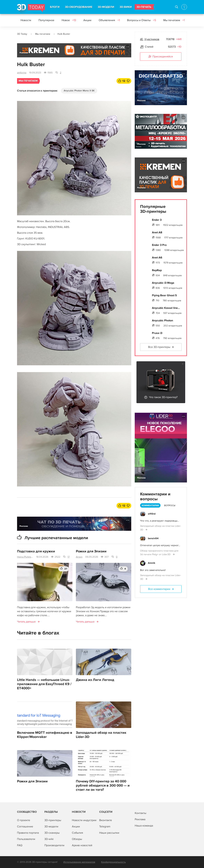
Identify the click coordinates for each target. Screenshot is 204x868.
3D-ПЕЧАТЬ (144, 7)
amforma (22, 73)
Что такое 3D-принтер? (163, 397)
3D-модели (51, 827)
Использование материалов (79, 862)
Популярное (46, 20)
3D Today (22, 34)
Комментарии (150, 505)
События (77, 833)
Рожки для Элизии (91, 551)
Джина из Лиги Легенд (95, 680)
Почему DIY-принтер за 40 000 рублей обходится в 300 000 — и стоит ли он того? (103, 786)
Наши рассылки (109, 833)
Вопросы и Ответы (142, 20)
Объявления (109, 20)
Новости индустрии (84, 820)
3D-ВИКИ (126, 7)
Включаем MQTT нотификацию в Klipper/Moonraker (45, 735)
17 (69, 557)
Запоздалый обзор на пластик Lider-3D (101, 735)
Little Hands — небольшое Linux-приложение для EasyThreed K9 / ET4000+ (44, 684)
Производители (54, 845)
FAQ (20, 845)
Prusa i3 (157, 333)
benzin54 (153, 538)
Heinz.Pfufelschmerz (25, 557)
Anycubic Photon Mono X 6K (79, 91)
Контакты (140, 813)
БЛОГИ (55, 7)
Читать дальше (26, 622)
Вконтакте (106, 820)
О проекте (24, 820)
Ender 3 (157, 220)
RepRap (157, 270)
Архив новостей (82, 845)
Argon (79, 557)
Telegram (105, 827)
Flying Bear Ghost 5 (164, 295)
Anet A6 (157, 258)
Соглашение (25, 827)
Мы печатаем (174, 20)
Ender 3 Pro (159, 245)
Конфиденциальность (113, 862)
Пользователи (26, 839)
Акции (87, 20)
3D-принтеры (53, 820)
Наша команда (144, 826)
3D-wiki (49, 839)
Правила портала (28, 833)
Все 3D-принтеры (159, 347)
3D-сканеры (52, 833)
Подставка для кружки (36, 551)
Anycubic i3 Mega (163, 283)
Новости (26, 20)
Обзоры (77, 839)
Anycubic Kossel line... (166, 308)
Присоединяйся (161, 57)
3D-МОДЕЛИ (106, 7)
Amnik (152, 563)
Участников (152, 39)
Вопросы (170, 505)
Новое (69, 20)
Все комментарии (159, 589)
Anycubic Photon (162, 320)
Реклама (24, 53)
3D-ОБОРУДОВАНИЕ (79, 7)
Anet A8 (157, 232)
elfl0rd (152, 514)
